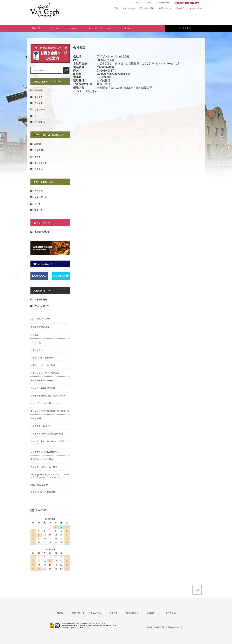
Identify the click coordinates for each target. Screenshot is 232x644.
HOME (60, 613)
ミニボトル (125, 28)
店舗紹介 (180, 8)
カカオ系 (37, 191)
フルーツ (37, 210)
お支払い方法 (129, 8)
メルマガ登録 (195, 8)
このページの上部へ (86, 91)
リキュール (92, 28)
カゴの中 (113, 613)
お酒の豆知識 (39, 300)
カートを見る (185, 28)
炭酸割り (37, 144)
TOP (116, 8)
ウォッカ (54, 28)
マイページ (136, 3)
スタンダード (39, 197)
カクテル (37, 169)
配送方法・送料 (147, 8)
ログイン (149, 3)
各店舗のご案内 (40, 232)
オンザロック (39, 163)
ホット (36, 157)
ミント (36, 204)
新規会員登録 (163, 3)
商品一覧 (36, 28)
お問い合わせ (165, 8)
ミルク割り (38, 150)
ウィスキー (72, 28)
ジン (108, 28)
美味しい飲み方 (40, 306)
